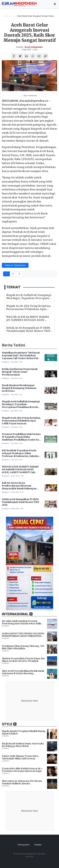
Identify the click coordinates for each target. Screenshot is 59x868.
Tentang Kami (23, 845)
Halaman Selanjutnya (15, 265)
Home (6, 16)
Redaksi (38, 845)
